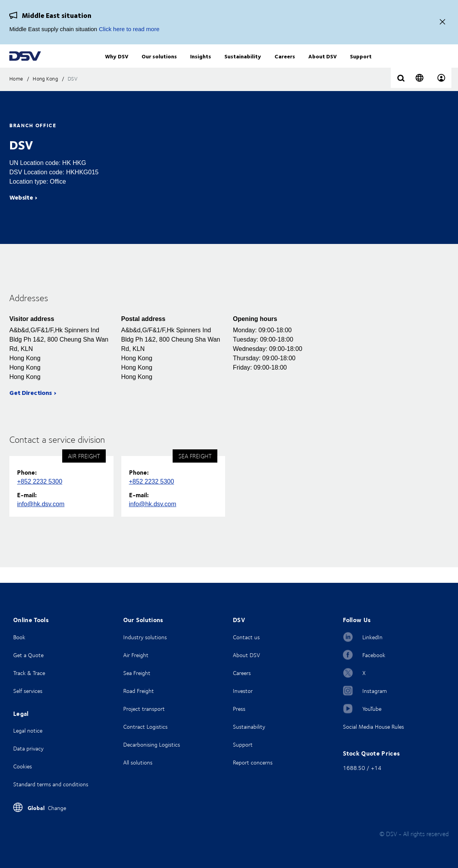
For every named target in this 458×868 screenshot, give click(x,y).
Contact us (246, 637)
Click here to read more (129, 29)
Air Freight (136, 655)
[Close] (442, 22)
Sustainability (249, 727)
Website (21, 213)
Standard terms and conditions (51, 784)
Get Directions (31, 408)
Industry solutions (145, 637)
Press (239, 709)
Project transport (144, 709)
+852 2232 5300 (40, 497)
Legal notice (28, 730)
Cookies (23, 766)
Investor (243, 691)
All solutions (138, 762)
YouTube (372, 709)
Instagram (375, 691)
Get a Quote (28, 655)
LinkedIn (372, 637)
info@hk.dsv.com (41, 520)
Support (243, 744)
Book (19, 637)
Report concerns (253, 762)
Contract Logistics (145, 727)
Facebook (374, 655)
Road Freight (139, 691)
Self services (28, 691)
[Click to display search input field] (401, 94)
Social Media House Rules (373, 727)
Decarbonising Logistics (152, 744)
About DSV (246, 655)
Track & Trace (29, 673)
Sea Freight (137, 673)
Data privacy (28, 748)
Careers (242, 673)
